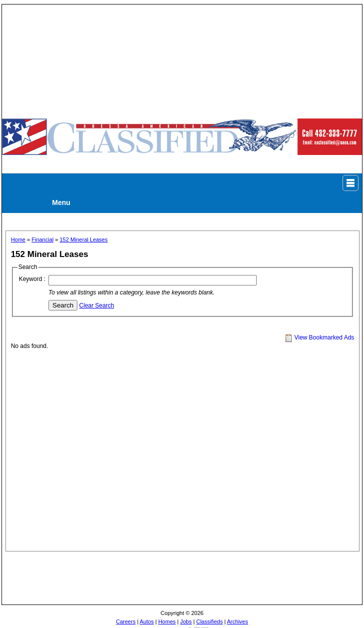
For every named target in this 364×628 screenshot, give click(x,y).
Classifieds (209, 621)
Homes (167, 621)
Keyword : (32, 279)
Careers (126, 621)
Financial (42, 239)
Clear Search (97, 305)
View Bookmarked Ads (319, 337)
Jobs (186, 621)
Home (18, 239)
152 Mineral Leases (83, 239)
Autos (147, 621)
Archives (238, 621)
